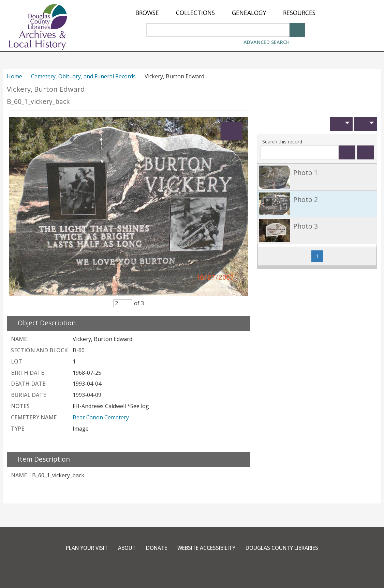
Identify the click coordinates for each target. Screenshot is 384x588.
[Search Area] (218, 30)
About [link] (122, 548)
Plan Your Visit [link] (79, 548)
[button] (341, 124)
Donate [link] (153, 548)
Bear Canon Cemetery (101, 417)
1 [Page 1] (319, 256)
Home (14, 76)
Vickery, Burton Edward (46, 89)
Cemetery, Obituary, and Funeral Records (83, 76)
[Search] (297, 29)
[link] (317, 177)
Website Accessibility (207, 548)
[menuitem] (147, 13)
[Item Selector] (123, 303)
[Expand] (232, 131)
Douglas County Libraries (288, 548)
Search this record (282, 142)
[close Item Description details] (40, 459)
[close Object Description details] (43, 323)
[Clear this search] (365, 152)
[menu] (225, 13)
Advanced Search (267, 42)
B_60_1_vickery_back (38, 101)
